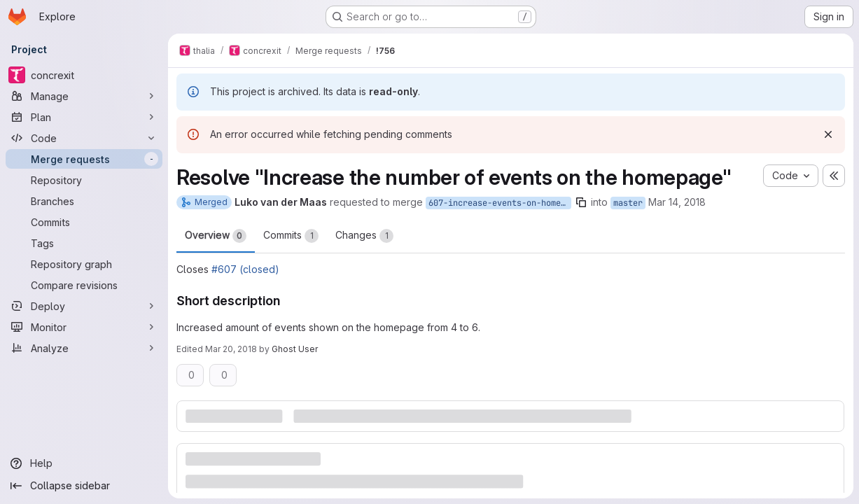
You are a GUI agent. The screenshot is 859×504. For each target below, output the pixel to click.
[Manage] (84, 96)
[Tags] (84, 243)
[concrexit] (84, 75)
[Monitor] (84, 327)
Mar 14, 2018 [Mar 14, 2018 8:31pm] (677, 202)
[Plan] (84, 117)
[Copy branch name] (581, 202)
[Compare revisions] (84, 285)
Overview (216, 236)
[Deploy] (84, 306)
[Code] (84, 138)
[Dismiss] (828, 134)
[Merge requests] (84, 159)
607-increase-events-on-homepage (500, 203)
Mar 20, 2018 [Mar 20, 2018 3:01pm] (231, 349)
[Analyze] (84, 348)
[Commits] (84, 222)
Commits (291, 236)
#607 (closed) (245, 269)
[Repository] (84, 180)
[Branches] (84, 201)
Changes (364, 236)
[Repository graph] (84, 264)
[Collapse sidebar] (84, 486)
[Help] (84, 463)
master (628, 203)
